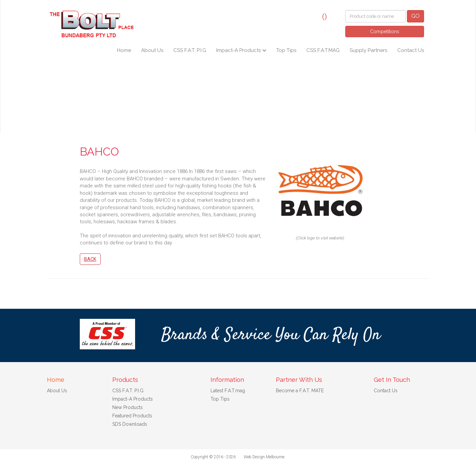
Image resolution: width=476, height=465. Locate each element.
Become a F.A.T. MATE (300, 391)
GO (415, 16)
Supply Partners (368, 50)
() (324, 16)
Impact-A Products (239, 50)
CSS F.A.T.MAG (323, 50)
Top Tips (286, 50)
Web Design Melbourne (264, 457)
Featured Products (132, 416)
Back (90, 259)
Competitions (385, 32)
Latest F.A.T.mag (228, 391)
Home (124, 50)
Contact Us (411, 50)
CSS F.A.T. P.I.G (190, 50)
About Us (152, 50)
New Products (128, 407)
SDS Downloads (130, 424)
